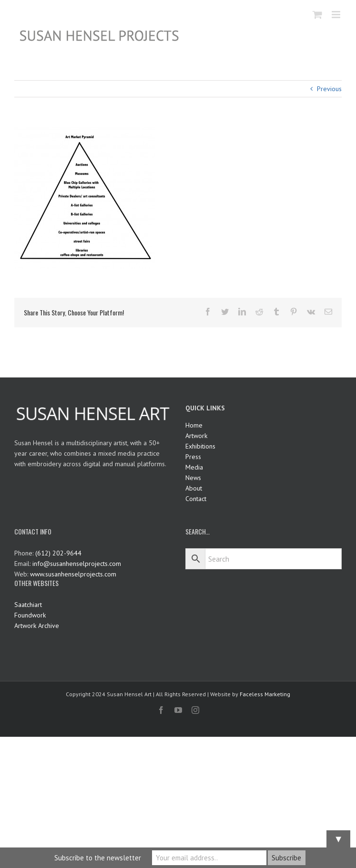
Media (194, 467)
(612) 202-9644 (58, 553)
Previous (329, 89)
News (193, 478)
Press (193, 457)
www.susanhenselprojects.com (73, 574)
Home (194, 425)
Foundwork (30, 615)
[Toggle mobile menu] (337, 15)
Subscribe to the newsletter (98, 858)
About (194, 488)
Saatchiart (28, 605)
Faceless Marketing (265, 694)
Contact (196, 499)
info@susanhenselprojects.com (77, 564)
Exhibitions (200, 446)
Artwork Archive (37, 626)
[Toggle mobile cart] (317, 15)
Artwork (196, 436)
